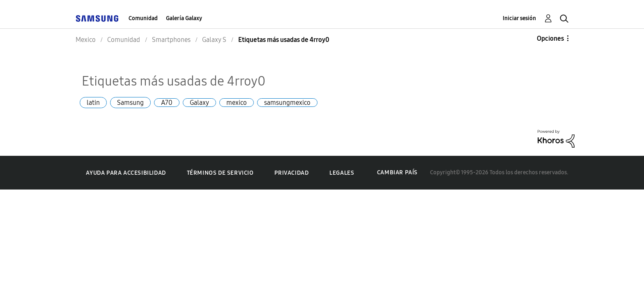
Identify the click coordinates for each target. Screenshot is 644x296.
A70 (167, 103)
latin (93, 103)
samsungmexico (287, 103)
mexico (237, 103)
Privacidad (291, 173)
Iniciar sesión (519, 18)
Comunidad (143, 18)
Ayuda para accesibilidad (126, 173)
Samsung (130, 103)
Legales (342, 173)
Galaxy (199, 103)
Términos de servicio (220, 173)
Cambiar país (397, 172)
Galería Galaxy (184, 18)
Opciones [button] (550, 38)
